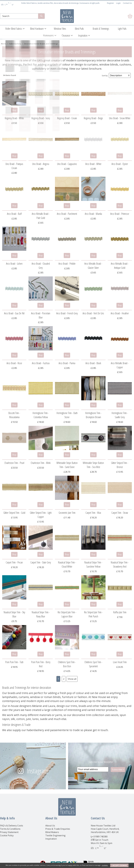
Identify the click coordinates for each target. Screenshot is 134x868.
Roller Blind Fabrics (14, 29)
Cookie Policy (7, 835)
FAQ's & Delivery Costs (12, 826)
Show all (72, 679)
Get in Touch (102, 840)
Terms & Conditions (10, 829)
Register (111, 3)
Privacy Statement (9, 832)
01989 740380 (100, 837)
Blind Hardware (37, 29)
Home (4, 44)
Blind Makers (52, 832)
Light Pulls (122, 29)
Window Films (60, 29)
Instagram (38, 771)
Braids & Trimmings (101, 29)
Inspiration (83, 35)
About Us (50, 826)
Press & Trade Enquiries (58, 829)
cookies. (105, 865)
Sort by (105, 76)
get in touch (100, 730)
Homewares (48, 35)
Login (118, 3)
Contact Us (127, 3)
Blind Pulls (79, 29)
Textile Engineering (55, 835)
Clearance (66, 35)
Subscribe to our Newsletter (101, 762)
